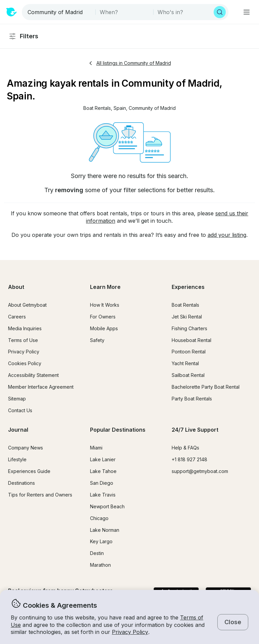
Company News (26, 448)
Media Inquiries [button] (25, 328)
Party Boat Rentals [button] (192, 399)
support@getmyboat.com (200, 471)
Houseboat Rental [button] (191, 340)
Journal (18, 430)
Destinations (21, 483)
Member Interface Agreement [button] (41, 387)
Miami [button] (96, 448)
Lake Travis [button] (103, 495)
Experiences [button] (188, 287)
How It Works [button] (105, 305)
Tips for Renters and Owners (40, 495)
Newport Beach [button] (107, 506)
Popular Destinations (118, 430)
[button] (97, 108)
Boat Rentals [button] (185, 305)
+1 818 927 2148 (189, 459)
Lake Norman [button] (105, 530)
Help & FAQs (185, 448)
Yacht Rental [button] (185, 363)
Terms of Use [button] (23, 340)
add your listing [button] (227, 235)
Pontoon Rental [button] (189, 352)
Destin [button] (97, 553)
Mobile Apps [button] (104, 328)
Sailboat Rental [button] (188, 375)
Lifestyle (17, 459)
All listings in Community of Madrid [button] (130, 63)
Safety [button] (97, 340)
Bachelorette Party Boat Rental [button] (206, 387)
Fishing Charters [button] (189, 328)
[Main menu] (247, 12)
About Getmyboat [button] (27, 305)
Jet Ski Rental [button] (187, 317)
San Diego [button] (102, 483)
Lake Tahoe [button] (103, 471)
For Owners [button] (103, 317)
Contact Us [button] (20, 410)
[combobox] (59, 12)
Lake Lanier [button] (103, 459)
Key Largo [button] (101, 541)
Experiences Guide (29, 471)
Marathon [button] (100, 565)
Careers (17, 317)
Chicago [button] (99, 518)
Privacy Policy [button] (130, 632)
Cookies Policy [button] (25, 363)
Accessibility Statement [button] (33, 375)
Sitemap (17, 399)
